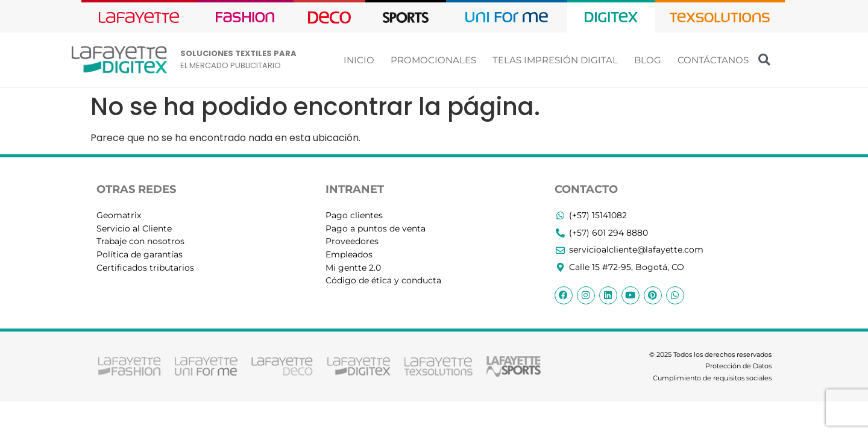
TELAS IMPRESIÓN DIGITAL (555, 60)
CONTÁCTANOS (713, 60)
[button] (764, 60)
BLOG (648, 60)
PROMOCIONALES (433, 60)
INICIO (359, 60)
